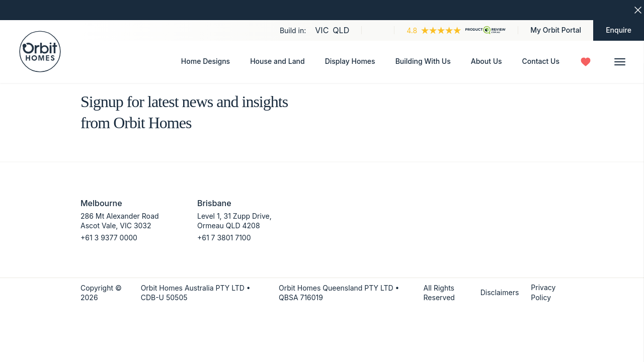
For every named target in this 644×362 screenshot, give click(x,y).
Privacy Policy (543, 292)
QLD (341, 30)
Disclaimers (500, 292)
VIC (322, 30)
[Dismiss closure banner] (638, 10)
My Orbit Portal (556, 30)
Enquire (619, 30)
